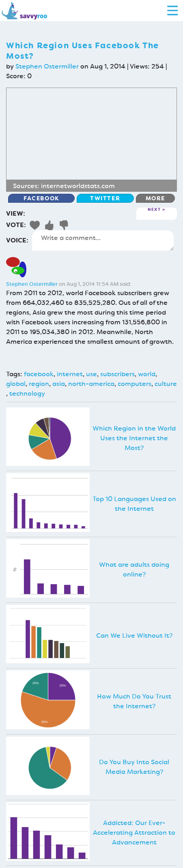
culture (166, 384)
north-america (91, 384)
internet (70, 374)
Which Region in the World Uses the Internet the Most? (134, 438)
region (39, 384)
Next (154, 210)
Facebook (41, 198)
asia (59, 384)
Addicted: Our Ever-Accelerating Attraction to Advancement (134, 833)
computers (135, 384)
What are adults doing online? (134, 569)
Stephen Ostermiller (47, 66)
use (91, 374)
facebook (39, 374)
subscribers (117, 374)
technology (27, 393)
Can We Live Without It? (134, 635)
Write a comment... (103, 240)
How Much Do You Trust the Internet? (134, 701)
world (147, 374)
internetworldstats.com (78, 186)
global (16, 384)
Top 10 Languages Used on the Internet (134, 504)
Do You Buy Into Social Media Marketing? (134, 767)
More (155, 198)
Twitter (105, 198)
